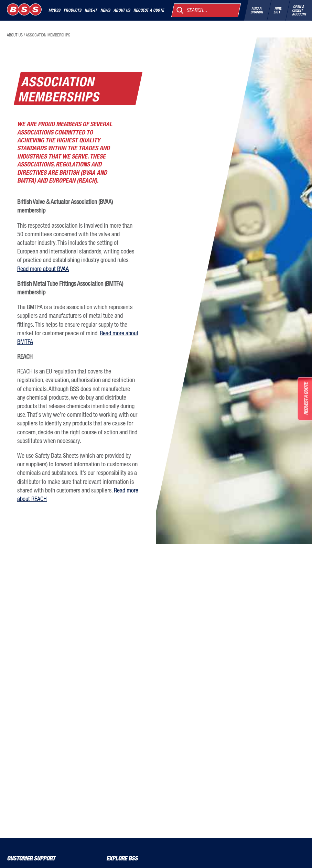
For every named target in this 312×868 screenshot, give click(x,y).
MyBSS (54, 10)
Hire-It (91, 10)
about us (15, 35)
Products (72, 10)
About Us (122, 10)
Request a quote (149, 10)
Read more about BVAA (43, 269)
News (105, 10)
